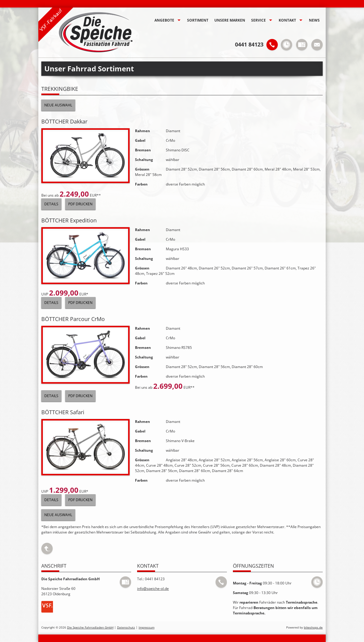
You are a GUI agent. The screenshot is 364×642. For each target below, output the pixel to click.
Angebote (164, 20)
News (314, 20)
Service (258, 20)
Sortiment (198, 20)
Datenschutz (126, 627)
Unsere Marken (230, 20)
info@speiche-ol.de (153, 588)
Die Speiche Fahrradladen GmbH (90, 627)
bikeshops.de (313, 627)
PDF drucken (80, 204)
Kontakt (287, 20)
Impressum (147, 627)
